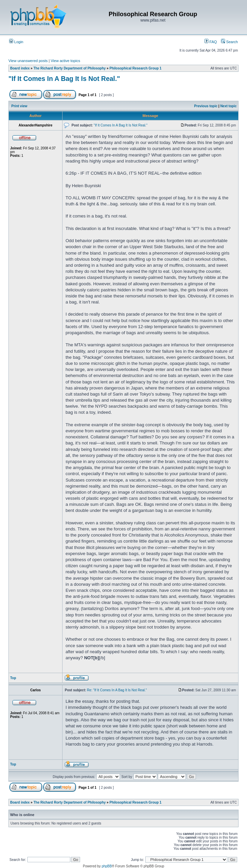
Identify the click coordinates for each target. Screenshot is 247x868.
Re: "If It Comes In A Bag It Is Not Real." (117, 690)
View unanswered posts (28, 61)
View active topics (65, 61)
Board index (20, 68)
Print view (19, 106)
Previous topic (206, 106)
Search (229, 42)
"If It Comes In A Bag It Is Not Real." (64, 79)
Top (13, 678)
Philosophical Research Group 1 (135, 68)
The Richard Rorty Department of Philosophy (70, 68)
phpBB (107, 866)
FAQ (211, 42)
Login (16, 42)
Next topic (228, 106)
